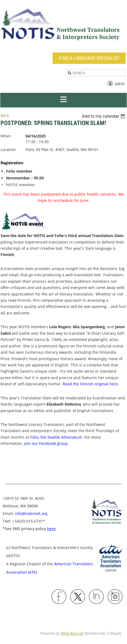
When (6, 136)
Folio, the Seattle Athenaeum (56, 437)
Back (5, 115)
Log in (120, 83)
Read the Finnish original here (90, 384)
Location (8, 149)
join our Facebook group (46, 443)
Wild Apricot (72, 633)
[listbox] (104, 116)
